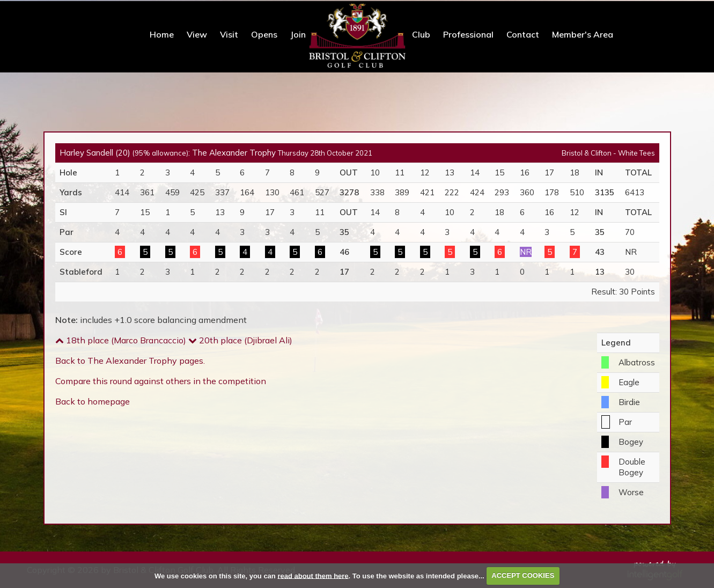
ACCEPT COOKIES (523, 575)
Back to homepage (93, 400)
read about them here (313, 575)
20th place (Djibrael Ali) (240, 339)
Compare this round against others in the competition (161, 380)
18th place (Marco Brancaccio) (121, 339)
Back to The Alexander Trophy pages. (130, 359)
